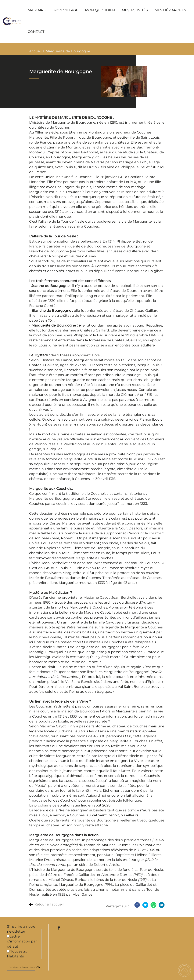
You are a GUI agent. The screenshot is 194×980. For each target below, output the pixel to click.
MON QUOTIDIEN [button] (100, 10)
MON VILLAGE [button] (66, 10)
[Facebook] (137, 905)
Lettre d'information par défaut (22, 941)
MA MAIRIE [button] (37, 10)
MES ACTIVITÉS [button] (135, 10)
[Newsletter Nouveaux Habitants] (8, 951)
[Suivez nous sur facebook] (59, 928)
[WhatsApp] (153, 905)
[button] (184, 970)
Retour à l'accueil (49, 904)
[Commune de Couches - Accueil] (12, 21)
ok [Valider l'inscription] (38, 967)
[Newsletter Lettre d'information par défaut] (8, 936)
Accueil (35, 51)
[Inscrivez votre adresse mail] (23, 967)
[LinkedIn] (162, 905)
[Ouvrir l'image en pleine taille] (124, 81)
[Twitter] (145, 905)
